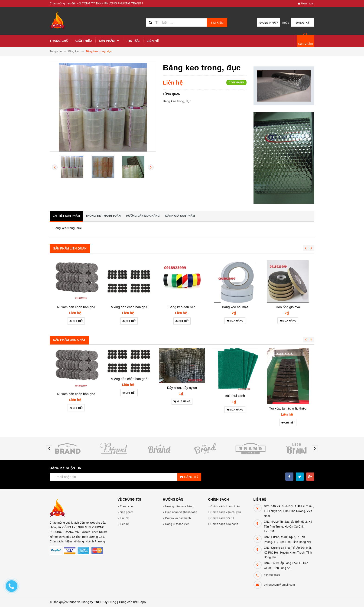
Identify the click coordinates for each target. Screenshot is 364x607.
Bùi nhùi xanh (235, 396)
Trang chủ (59, 41)
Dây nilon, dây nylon (182, 388)
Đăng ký (303, 23)
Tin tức (133, 41)
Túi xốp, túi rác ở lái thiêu (288, 408)
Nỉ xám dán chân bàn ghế (76, 307)
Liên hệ (153, 41)
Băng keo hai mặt (235, 307)
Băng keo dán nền (182, 307)
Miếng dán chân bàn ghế (129, 307)
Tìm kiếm (217, 23)
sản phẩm (306, 43)
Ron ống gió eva (288, 307)
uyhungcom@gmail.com (279, 585)
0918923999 (272, 575)
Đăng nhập (269, 23)
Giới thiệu (84, 41)
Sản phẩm (110, 41)
